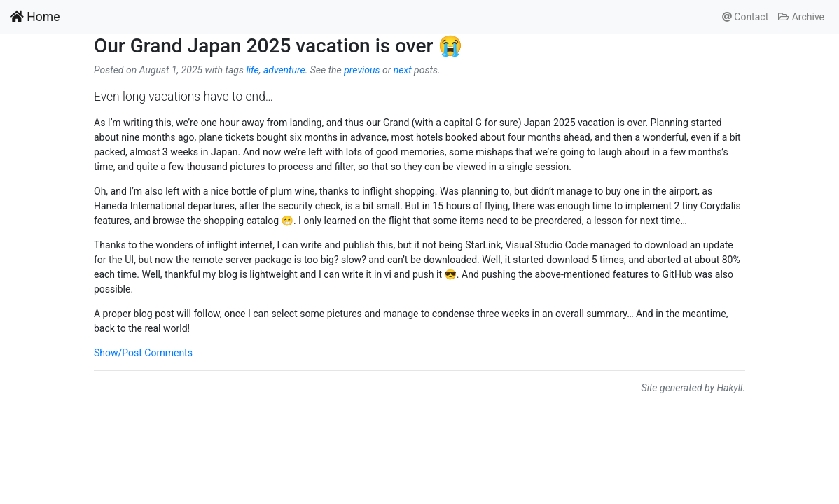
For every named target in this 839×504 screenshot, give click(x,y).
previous (362, 70)
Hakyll (729, 388)
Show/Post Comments (143, 353)
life (252, 70)
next (403, 70)
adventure (284, 70)
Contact (745, 17)
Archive (801, 17)
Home (35, 17)
